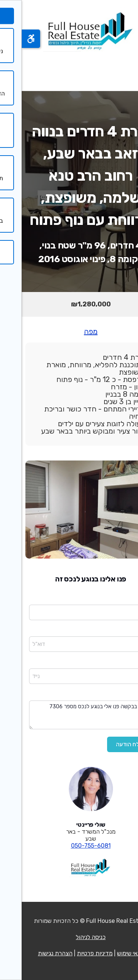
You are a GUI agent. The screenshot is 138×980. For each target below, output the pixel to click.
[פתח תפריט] (123, 71)
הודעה (124, 695)
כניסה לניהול (69, 937)
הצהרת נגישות (33, 953)
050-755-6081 (69, 846)
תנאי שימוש (109, 953)
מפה (69, 331)
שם (127, 600)
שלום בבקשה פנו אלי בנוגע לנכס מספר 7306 (69, 715)
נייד (127, 663)
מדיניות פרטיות (73, 953)
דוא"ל (124, 632)
